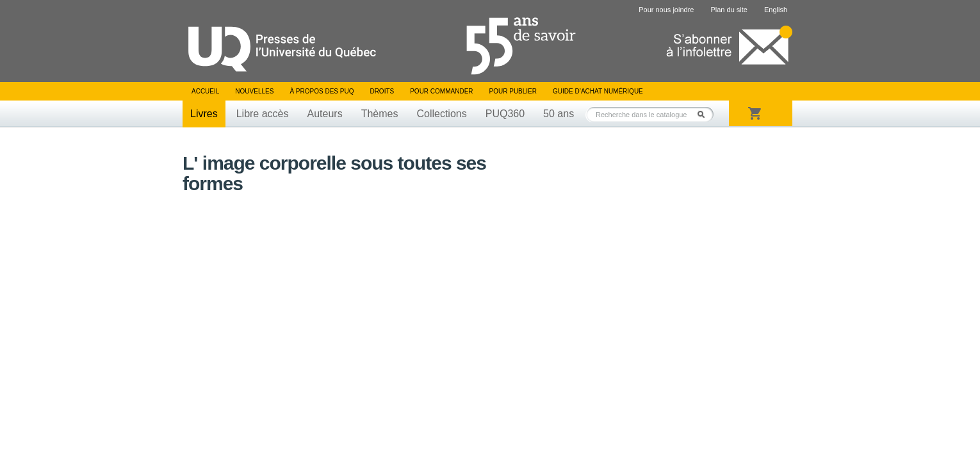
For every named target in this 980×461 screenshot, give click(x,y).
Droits (382, 91)
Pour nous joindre (666, 10)
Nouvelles (254, 91)
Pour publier (513, 91)
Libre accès (263, 114)
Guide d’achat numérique (598, 91)
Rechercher (705, 114)
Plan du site (729, 10)
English (776, 10)
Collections (441, 114)
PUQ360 (505, 114)
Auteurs (325, 114)
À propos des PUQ (322, 91)
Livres (204, 114)
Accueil (205, 91)
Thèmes (380, 114)
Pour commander (441, 91)
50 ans (559, 114)
